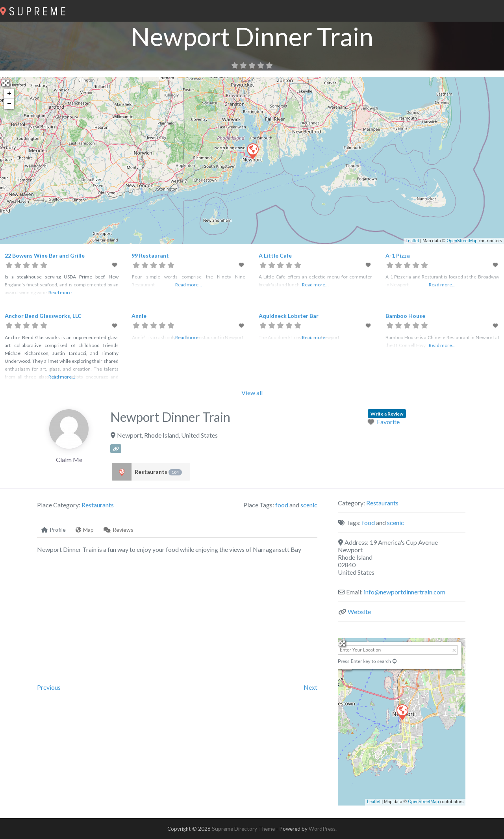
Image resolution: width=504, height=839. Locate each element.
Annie (139, 316)
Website (359, 612)
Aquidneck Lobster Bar (289, 316)
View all (252, 393)
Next (310, 687)
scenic (309, 505)
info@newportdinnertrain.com (405, 592)
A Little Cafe (275, 255)
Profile (54, 530)
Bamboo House (405, 316)
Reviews (119, 530)
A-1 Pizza (398, 255)
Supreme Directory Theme (244, 829)
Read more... (62, 292)
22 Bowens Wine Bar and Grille (45, 255)
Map (85, 530)
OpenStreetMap (462, 241)
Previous (49, 687)
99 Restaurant (150, 255)
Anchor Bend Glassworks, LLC (43, 316)
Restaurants (158, 472)
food (282, 505)
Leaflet (412, 241)
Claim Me (69, 459)
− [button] (9, 104)
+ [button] (9, 94)
